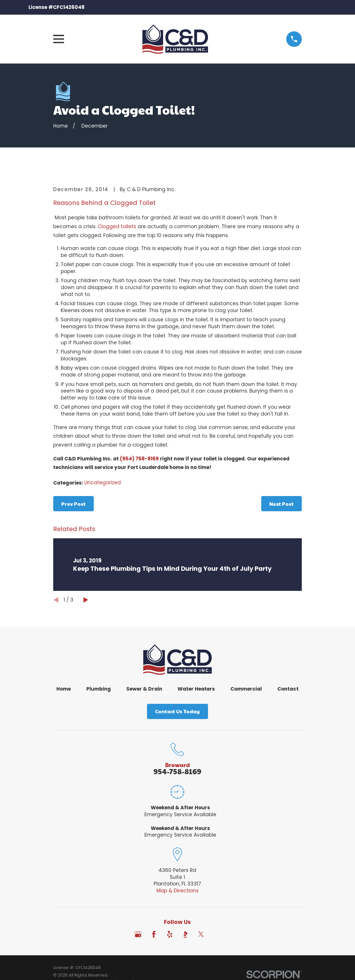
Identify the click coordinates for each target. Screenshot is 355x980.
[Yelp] (170, 934)
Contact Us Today (177, 711)
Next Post (281, 504)
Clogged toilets (117, 226)
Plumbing (99, 689)
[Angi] (217, 934)
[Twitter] (201, 934)
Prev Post (74, 504)
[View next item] (86, 600)
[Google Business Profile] (138, 934)
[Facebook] (154, 934)
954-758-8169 (177, 771)
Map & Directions (177, 891)
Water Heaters (196, 689)
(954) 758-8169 (139, 459)
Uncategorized (103, 483)
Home (64, 689)
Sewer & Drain (144, 689)
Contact (288, 689)
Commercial (246, 689)
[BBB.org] (185, 934)
